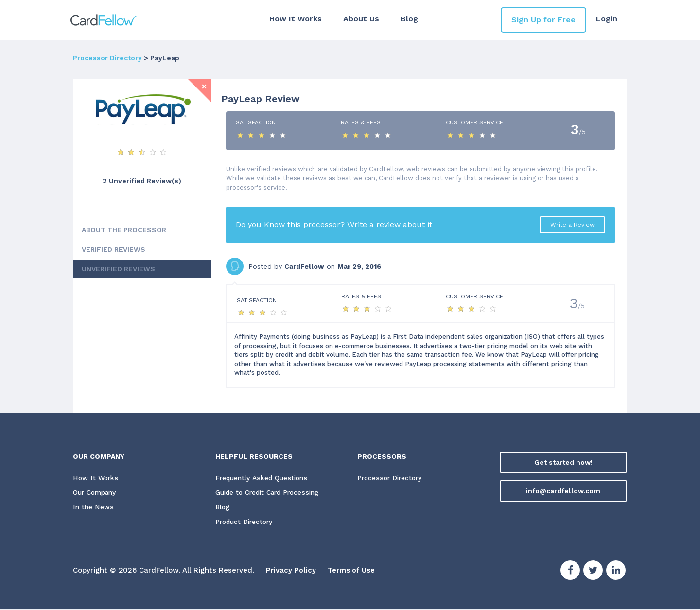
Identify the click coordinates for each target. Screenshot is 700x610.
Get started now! (563, 462)
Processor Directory (107, 58)
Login (607, 19)
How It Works (295, 19)
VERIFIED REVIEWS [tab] (114, 249)
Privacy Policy (291, 571)
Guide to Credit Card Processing (271, 493)
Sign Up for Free (543, 20)
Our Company (96, 493)
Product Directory (246, 522)
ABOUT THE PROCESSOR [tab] (124, 230)
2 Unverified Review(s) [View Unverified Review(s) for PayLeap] (142, 181)
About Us (360, 19)
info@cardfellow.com (563, 491)
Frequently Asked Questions (262, 478)
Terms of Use (353, 571)
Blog (408, 19)
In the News (93, 507)
